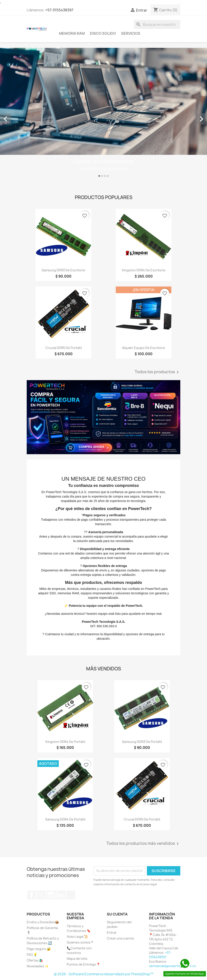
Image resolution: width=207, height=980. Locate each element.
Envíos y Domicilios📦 (43, 922)
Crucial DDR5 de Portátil (64, 348)
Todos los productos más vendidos (143, 844)
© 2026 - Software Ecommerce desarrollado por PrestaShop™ (104, 974)
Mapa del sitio (77, 959)
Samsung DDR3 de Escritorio (63, 270)
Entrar (112, 933)
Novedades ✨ (38, 966)
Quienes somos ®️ (80, 942)
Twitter (41, 895)
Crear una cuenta (120, 938)
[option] (103, 114)
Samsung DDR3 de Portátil (142, 742)
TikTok (71, 895)
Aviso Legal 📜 (77, 937)
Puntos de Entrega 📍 (83, 964)
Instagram (51, 895)
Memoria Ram (72, 33)
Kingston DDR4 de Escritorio (144, 270)
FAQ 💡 (32, 955)
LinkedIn (61, 895)
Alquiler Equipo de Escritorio (144, 348)
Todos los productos (157, 372)
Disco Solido (103, 33)
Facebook (32, 895)
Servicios (131, 33)
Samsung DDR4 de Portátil (65, 819)
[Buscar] (157, 24)
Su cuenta (117, 914)
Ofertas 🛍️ (35, 960)
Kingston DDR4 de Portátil (65, 742)
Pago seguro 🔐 (39, 949)
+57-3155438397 (59, 10)
